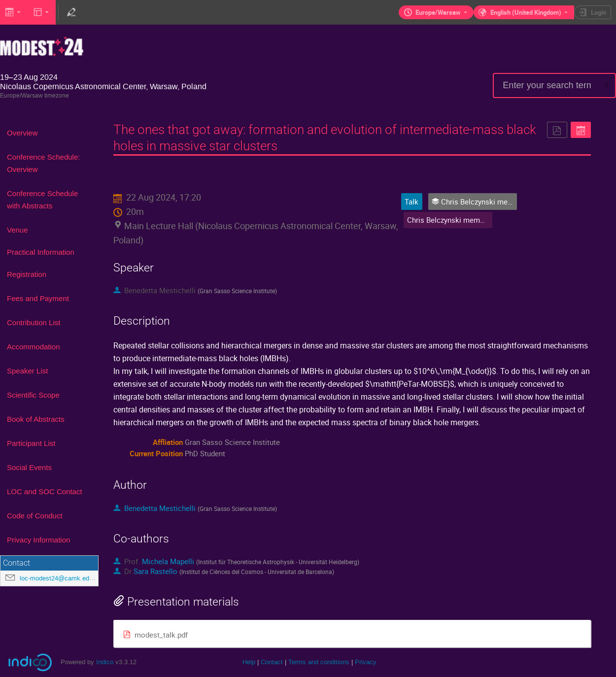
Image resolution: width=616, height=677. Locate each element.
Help (249, 662)
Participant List (31, 443)
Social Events (29, 467)
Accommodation (34, 347)
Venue (17, 230)
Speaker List (27, 371)
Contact (272, 662)
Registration (27, 274)
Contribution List (34, 322)
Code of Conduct (35, 516)
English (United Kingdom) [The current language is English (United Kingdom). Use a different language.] (526, 12)
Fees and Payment (38, 298)
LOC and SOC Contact (45, 491)
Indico (105, 662)
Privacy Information (38, 540)
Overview (22, 133)
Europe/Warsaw (438, 12)
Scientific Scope (33, 395)
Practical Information (41, 252)
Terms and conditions (319, 662)
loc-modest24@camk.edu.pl (60, 578)
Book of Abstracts (36, 419)
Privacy (366, 662)
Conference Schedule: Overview (43, 163)
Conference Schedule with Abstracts (42, 200)
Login (599, 12)
